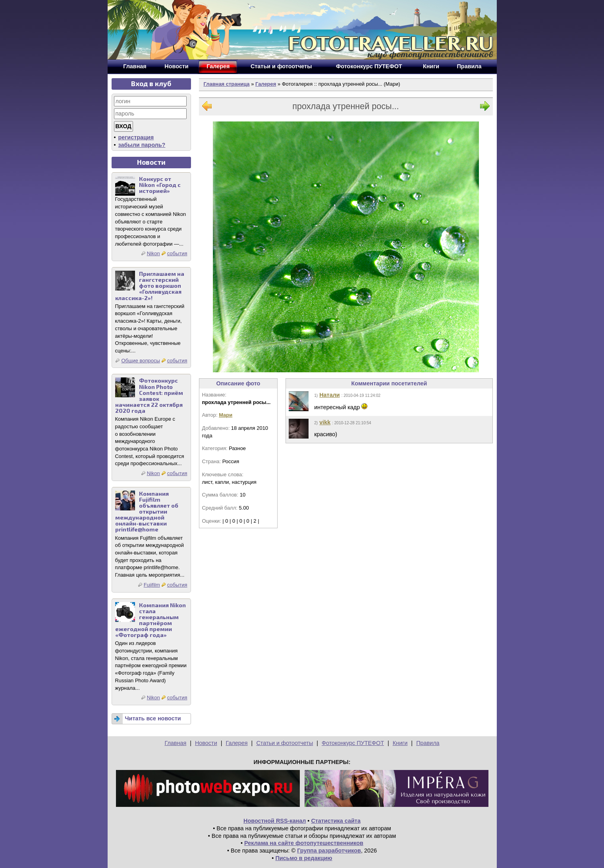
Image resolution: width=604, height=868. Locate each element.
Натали (329, 395)
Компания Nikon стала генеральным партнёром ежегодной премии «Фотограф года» (151, 620)
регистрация (136, 137)
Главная (175, 743)
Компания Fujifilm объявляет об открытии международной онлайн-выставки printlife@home (147, 512)
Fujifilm (152, 585)
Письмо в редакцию (304, 858)
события (177, 253)
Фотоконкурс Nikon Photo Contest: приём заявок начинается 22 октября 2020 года (149, 396)
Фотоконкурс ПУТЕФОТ (353, 743)
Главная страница (227, 84)
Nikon (153, 253)
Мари (226, 415)
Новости (206, 743)
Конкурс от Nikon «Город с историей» (160, 185)
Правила (428, 743)
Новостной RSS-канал (275, 821)
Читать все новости (153, 718)
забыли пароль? (142, 145)
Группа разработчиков (329, 851)
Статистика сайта (336, 821)
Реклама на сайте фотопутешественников (304, 843)
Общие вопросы (140, 361)
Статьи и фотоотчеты (285, 743)
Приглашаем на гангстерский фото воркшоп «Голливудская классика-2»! (150, 286)
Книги (400, 743)
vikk (325, 422)
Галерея (266, 84)
